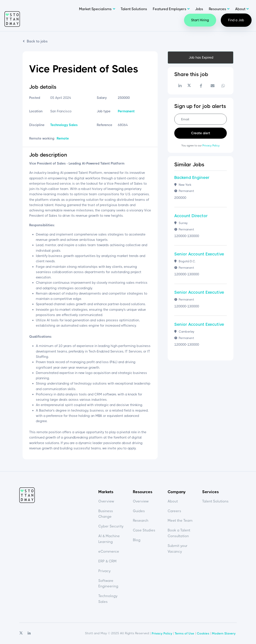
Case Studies (144, 530)
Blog (137, 540)
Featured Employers (170, 9)
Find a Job (236, 20)
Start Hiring (200, 20)
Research (141, 520)
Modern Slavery (224, 633)
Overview (106, 501)
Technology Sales (64, 125)
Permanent (126, 111)
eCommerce (109, 551)
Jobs (199, 9)
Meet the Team (180, 520)
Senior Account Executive (199, 254)
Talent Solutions (134, 9)
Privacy (105, 571)
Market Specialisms (95, 9)
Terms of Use (184, 633)
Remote (63, 138)
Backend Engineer (192, 178)
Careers (174, 511)
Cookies (203, 633)
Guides (139, 511)
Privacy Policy (211, 146)
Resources (217, 9)
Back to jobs (37, 41)
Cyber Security (111, 526)
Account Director (191, 216)
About (240, 9)
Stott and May (12, 19)
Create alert (201, 133)
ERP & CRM (107, 561)
